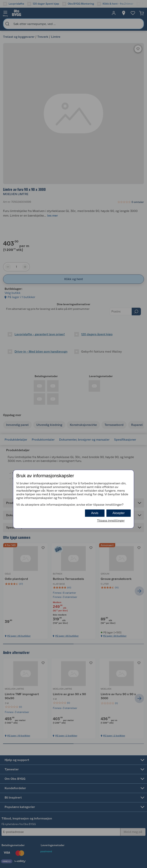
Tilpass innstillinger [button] (111, 521)
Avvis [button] (95, 513)
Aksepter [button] (119, 513)
